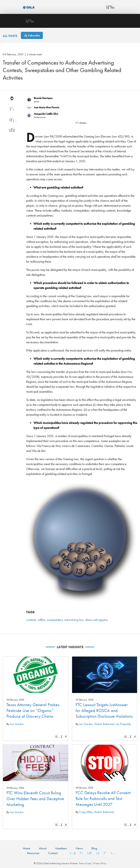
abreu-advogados (96, 620)
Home (27, 848)
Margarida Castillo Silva (46, 114)
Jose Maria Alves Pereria (46, 107)
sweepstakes (55, 620)
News (79, 848)
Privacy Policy (100, 863)
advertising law (74, 620)
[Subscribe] (32, 35)
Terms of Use (85, 863)
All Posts (10, 36)
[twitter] (12, 109)
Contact (53, 853)
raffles (41, 620)
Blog (94, 848)
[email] (12, 99)
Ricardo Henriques (43, 98)
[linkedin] (12, 120)
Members (61, 848)
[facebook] (12, 131)
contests (31, 620)
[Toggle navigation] (110, 7)
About (43, 848)
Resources (33, 853)
